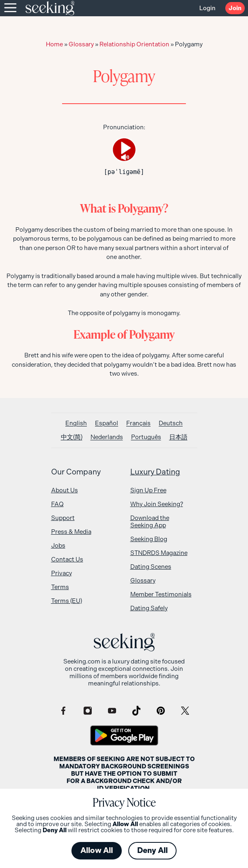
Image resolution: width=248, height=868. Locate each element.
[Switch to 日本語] (178, 437)
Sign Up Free (148, 490)
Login (207, 8)
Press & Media (71, 532)
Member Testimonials (161, 594)
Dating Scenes (151, 567)
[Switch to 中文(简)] (72, 437)
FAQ (57, 504)
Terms (60, 587)
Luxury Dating (155, 472)
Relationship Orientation (134, 44)
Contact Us (67, 559)
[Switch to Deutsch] (171, 423)
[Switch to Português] (146, 437)
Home (54, 44)
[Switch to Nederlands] (107, 437)
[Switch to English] (76, 423)
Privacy (61, 573)
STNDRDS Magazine (159, 553)
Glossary (81, 44)
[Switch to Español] (107, 423)
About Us (65, 490)
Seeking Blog (149, 539)
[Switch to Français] (138, 423)
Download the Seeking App (150, 522)
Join (235, 8)
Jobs (58, 546)
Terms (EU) (67, 601)
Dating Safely (149, 608)
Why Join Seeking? (157, 504)
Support (63, 518)
